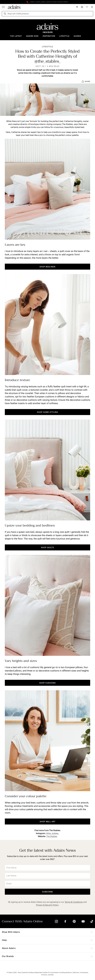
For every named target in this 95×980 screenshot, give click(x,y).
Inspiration (49, 36)
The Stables (52, 836)
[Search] (5, 14)
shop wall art (48, 822)
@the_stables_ (53, 833)
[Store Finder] (77, 7)
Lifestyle (64, 36)
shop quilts (47, 548)
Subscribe (48, 892)
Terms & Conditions (74, 902)
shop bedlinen (47, 267)
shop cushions (47, 683)
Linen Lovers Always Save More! (47, 2)
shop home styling (47, 412)
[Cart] (92, 7)
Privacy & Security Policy (47, 905)
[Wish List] (87, 7)
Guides (77, 36)
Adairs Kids (32, 36)
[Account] (82, 7)
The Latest (16, 36)
